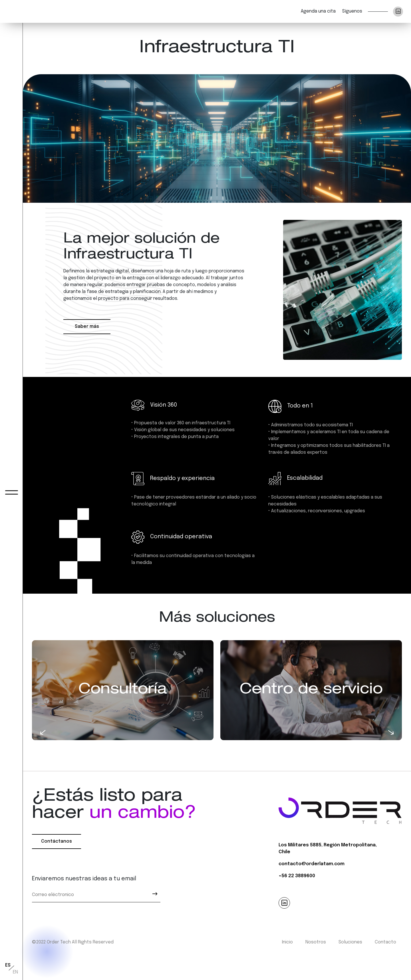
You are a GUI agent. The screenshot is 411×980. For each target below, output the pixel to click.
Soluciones (350, 942)
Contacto (385, 942)
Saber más (87, 327)
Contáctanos (57, 841)
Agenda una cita (318, 11)
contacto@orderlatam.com (312, 864)
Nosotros (316, 942)
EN (15, 972)
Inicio (287, 942)
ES (8, 965)
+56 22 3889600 (297, 876)
